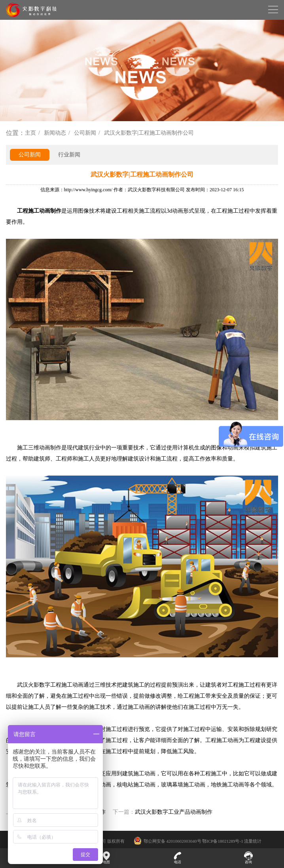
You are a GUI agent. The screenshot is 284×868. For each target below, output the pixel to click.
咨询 (249, 858)
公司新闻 (85, 133)
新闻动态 (55, 133)
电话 (178, 858)
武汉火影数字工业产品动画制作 (174, 812)
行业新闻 (69, 155)
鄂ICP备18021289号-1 (222, 841)
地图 (107, 858)
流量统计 (253, 841)
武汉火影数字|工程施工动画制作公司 (149, 133)
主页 (30, 133)
